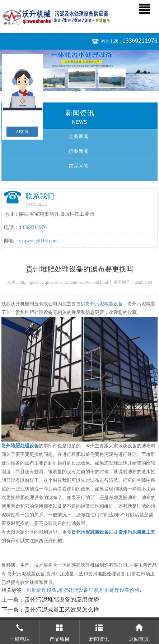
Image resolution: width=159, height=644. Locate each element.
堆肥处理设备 (42, 590)
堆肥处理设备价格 (120, 590)
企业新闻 (79, 136)
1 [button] (76, 90)
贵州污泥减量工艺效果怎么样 (62, 610)
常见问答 (79, 166)
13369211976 (140, 41)
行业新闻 (79, 151)
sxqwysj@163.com (38, 241)
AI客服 (22, 132)
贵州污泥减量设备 (104, 304)
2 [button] (83, 90)
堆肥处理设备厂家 (78, 590)
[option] (79, 70)
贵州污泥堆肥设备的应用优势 (62, 600)
